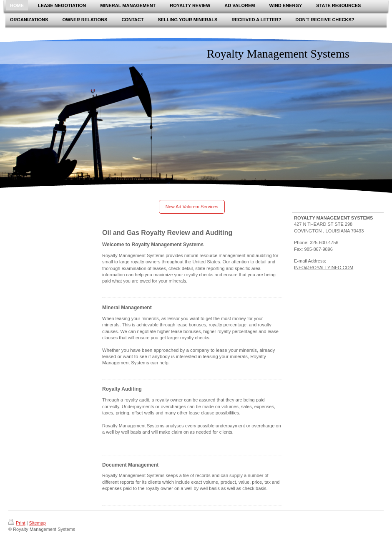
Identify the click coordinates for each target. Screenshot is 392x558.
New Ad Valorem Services (192, 207)
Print (17, 523)
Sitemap (38, 523)
